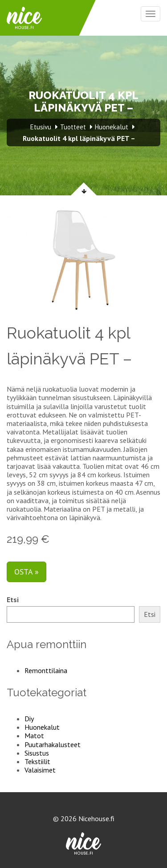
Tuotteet (73, 127)
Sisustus (37, 753)
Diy (29, 719)
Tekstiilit (37, 761)
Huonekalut (42, 727)
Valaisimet (40, 770)
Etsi (13, 600)
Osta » (26, 572)
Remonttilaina (46, 670)
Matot (34, 736)
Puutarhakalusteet (53, 744)
